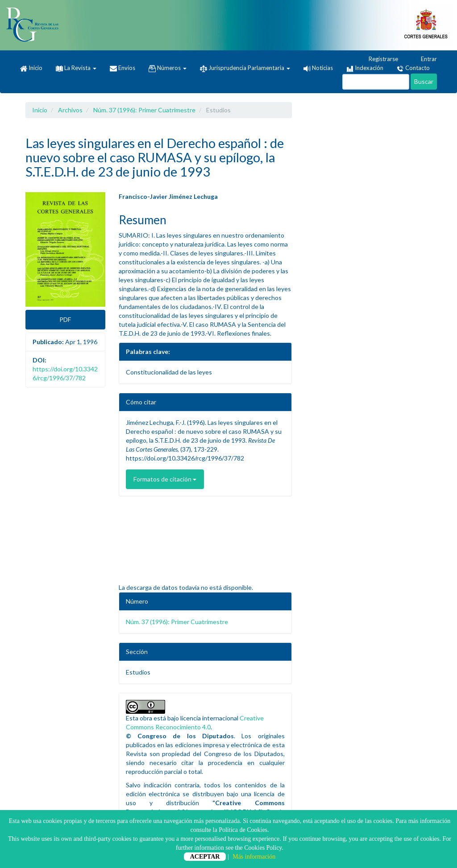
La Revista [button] (76, 68)
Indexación (365, 68)
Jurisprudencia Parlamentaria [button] (245, 68)
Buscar (424, 81)
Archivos (70, 110)
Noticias (318, 68)
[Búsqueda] (376, 82)
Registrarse (379, 59)
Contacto (413, 68)
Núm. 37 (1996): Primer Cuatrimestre (144, 110)
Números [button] (168, 68)
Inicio (31, 68)
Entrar (425, 59)
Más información (254, 857)
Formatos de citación (165, 479)
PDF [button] (65, 319)
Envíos (123, 68)
